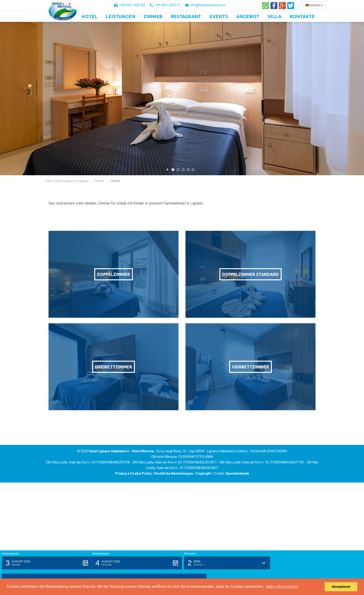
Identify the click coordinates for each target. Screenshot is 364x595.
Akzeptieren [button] (341, 587)
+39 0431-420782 (130, 5)
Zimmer (99, 181)
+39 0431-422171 (165, 5)
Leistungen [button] (120, 16)
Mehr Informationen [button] (282, 587)
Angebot (248, 16)
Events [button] (219, 16)
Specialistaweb (237, 473)
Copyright (203, 473)
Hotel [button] (89, 16)
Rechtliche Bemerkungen (174, 473)
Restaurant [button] (186, 16)
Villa (275, 16)
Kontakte (302, 16)
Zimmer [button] (153, 16)
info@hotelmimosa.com (205, 5)
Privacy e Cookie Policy (133, 473)
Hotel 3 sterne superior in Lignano (67, 181)
